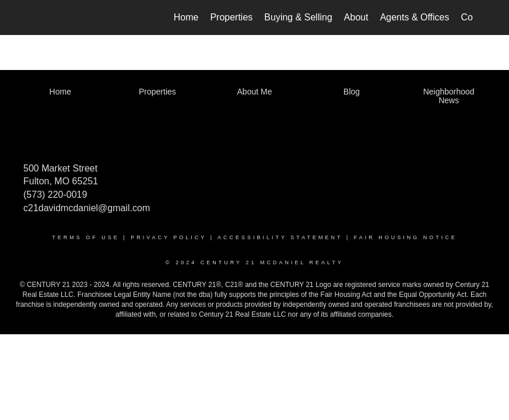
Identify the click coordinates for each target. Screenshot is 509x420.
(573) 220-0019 (55, 195)
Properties (231, 17)
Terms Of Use (86, 237)
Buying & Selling (298, 17)
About (356, 17)
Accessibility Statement (280, 237)
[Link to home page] (42, 17)
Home (186, 17)
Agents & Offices (415, 17)
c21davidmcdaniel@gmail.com (87, 208)
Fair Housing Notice (406, 237)
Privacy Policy (169, 237)
